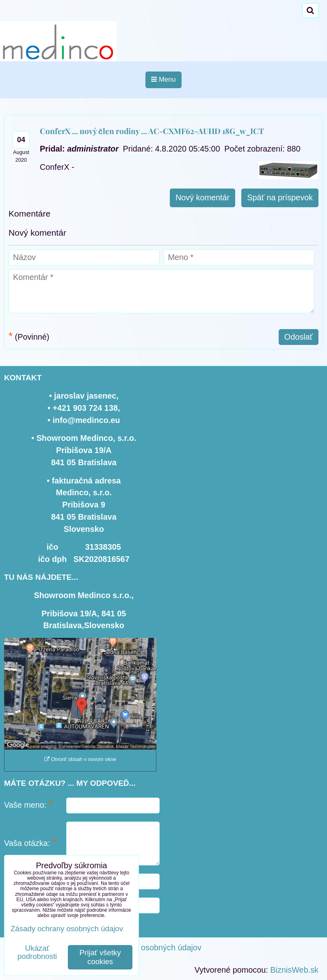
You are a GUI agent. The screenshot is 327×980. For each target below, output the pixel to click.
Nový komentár (202, 197)
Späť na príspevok (280, 197)
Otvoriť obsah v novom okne (80, 759)
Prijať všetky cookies (100, 957)
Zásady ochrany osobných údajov (142, 947)
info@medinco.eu (87, 420)
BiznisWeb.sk (294, 970)
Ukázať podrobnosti (37, 952)
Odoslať (299, 337)
